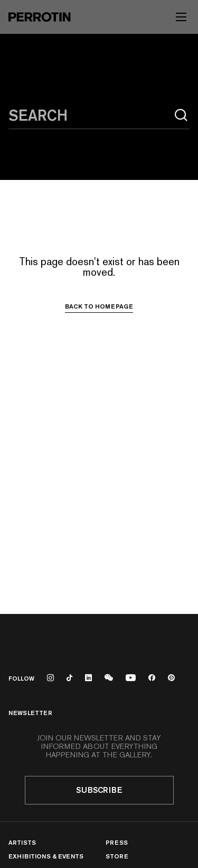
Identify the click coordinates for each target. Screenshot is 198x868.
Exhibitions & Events (46, 856)
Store (117, 856)
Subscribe (99, 790)
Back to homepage (99, 306)
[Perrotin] (40, 17)
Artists (22, 842)
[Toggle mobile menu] (181, 17)
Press (117, 842)
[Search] (181, 115)
